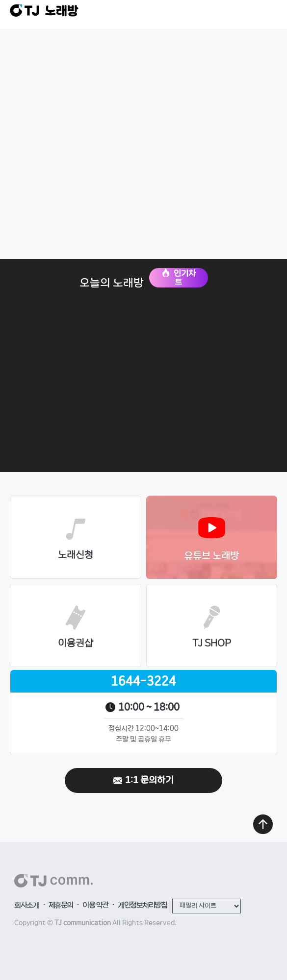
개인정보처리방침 (142, 906)
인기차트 (179, 277)
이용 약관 (95, 906)
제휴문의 (61, 906)
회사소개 (26, 906)
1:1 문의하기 (143, 780)
